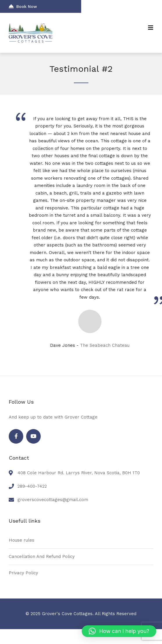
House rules (22, 540)
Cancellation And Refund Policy (42, 556)
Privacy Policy (23, 573)
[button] (119, 631)
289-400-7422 (32, 486)
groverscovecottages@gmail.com (53, 500)
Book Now (23, 6)
